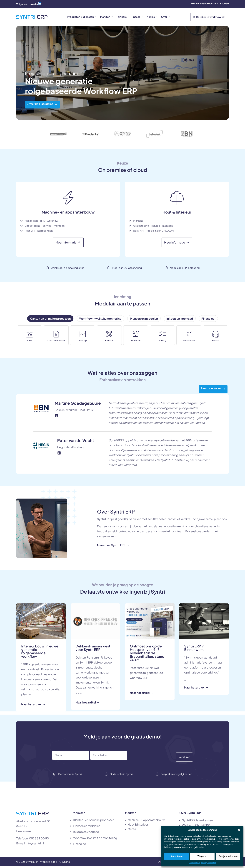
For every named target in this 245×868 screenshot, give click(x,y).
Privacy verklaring (209, 863)
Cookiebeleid (194, 863)
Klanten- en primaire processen (94, 822)
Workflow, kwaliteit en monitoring (95, 840)
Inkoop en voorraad (86, 834)
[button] (239, 830)
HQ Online (64, 864)
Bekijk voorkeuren (228, 856)
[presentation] (156, 767)
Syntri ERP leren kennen (197, 822)
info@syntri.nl (35, 845)
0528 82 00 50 (39, 840)
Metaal (132, 831)
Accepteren (176, 856)
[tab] (50, 318)
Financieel (80, 846)
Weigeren (202, 856)
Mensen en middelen (87, 828)
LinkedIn (33, 4)
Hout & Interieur (138, 826)
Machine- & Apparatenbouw (146, 822)
